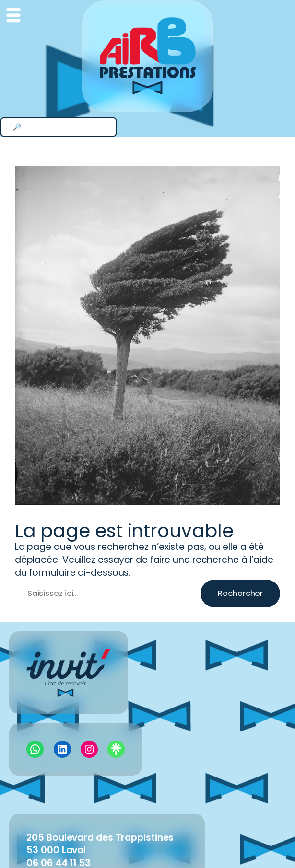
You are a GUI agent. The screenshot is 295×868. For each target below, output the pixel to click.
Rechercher (240, 593)
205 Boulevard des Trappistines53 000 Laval (100, 844)
